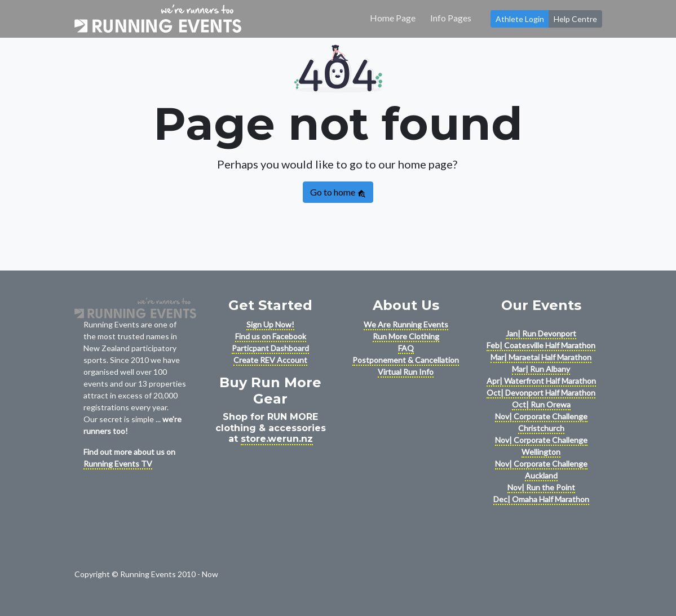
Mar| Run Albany (541, 369)
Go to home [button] (338, 192)
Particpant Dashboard (270, 348)
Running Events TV (118, 464)
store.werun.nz (277, 439)
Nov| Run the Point (541, 487)
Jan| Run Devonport (541, 333)
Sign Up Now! (270, 324)
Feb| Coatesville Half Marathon (541, 345)
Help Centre (575, 19)
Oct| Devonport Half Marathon (541, 393)
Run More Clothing (406, 336)
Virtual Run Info (406, 372)
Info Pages (451, 18)
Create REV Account (270, 360)
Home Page (393, 18)
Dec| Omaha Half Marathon (541, 499)
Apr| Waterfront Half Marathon (541, 381)
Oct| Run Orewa (541, 404)
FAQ (406, 348)
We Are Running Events (406, 324)
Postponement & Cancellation (406, 360)
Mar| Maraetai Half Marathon (541, 357)
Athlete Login (520, 19)
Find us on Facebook (271, 336)
